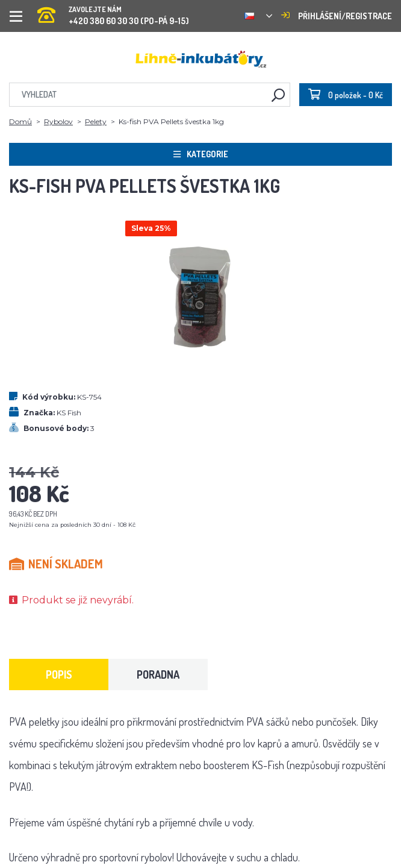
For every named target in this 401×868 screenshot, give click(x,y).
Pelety (96, 121)
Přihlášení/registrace (337, 16)
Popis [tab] (59, 675)
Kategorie (201, 154)
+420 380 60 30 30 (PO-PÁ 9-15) (113, 12)
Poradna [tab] (158, 675)
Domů (20, 121)
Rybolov (58, 121)
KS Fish (69, 413)
